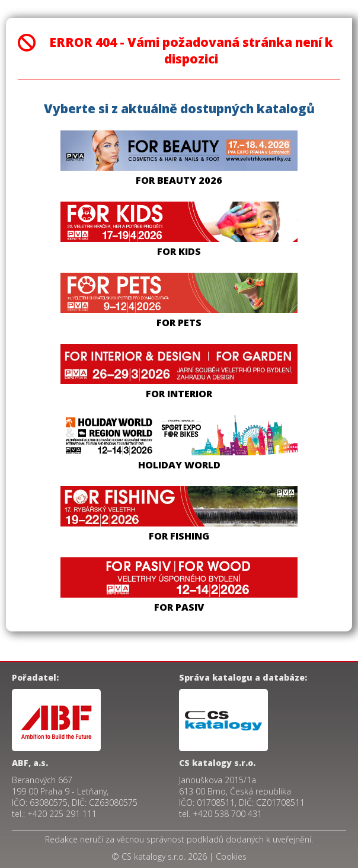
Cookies (231, 856)
